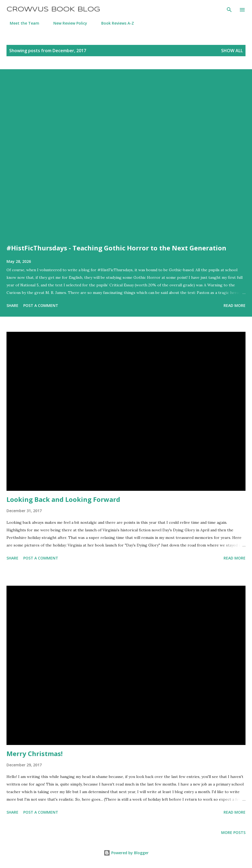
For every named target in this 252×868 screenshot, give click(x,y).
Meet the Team (21, 23)
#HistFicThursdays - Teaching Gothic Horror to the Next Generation (116, 248)
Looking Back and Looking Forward (63, 499)
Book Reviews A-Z (114, 23)
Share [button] (12, 305)
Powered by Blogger (126, 853)
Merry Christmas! (35, 753)
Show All (232, 51)
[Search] (229, 10)
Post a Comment (41, 305)
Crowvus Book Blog (53, 10)
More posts (233, 832)
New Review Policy (67, 23)
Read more (235, 305)
